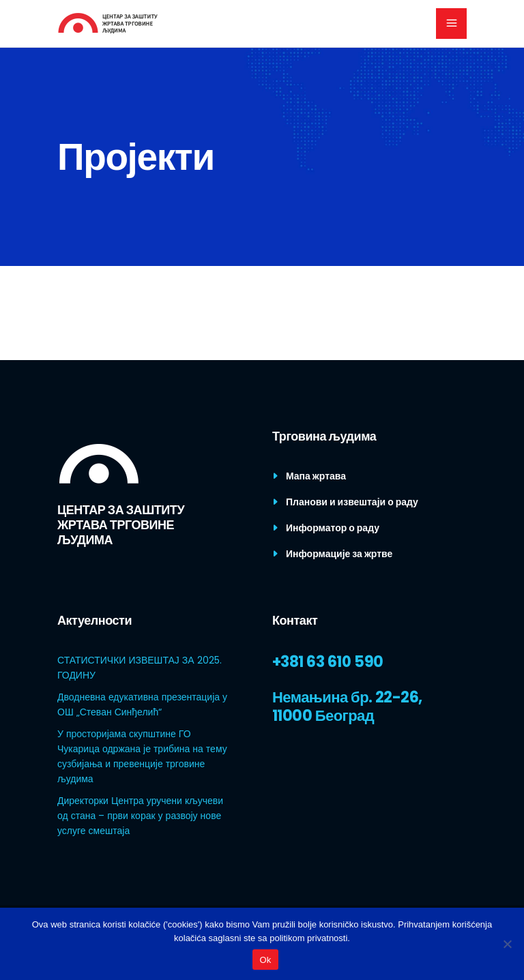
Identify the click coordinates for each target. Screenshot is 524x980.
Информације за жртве (339, 554)
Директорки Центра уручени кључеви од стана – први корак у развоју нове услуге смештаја (140, 816)
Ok (265, 960)
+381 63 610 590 (328, 662)
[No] (507, 944)
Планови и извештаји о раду (352, 502)
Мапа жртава (316, 476)
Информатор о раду (333, 528)
